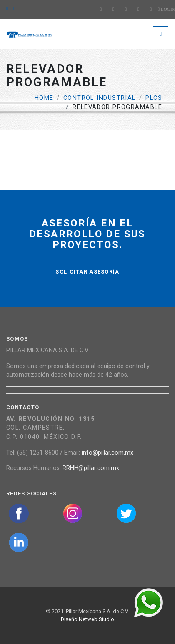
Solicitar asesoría (87, 272)
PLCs (154, 98)
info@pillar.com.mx (107, 453)
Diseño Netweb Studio (87, 619)
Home (44, 98)
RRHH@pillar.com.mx (91, 468)
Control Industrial (100, 98)
